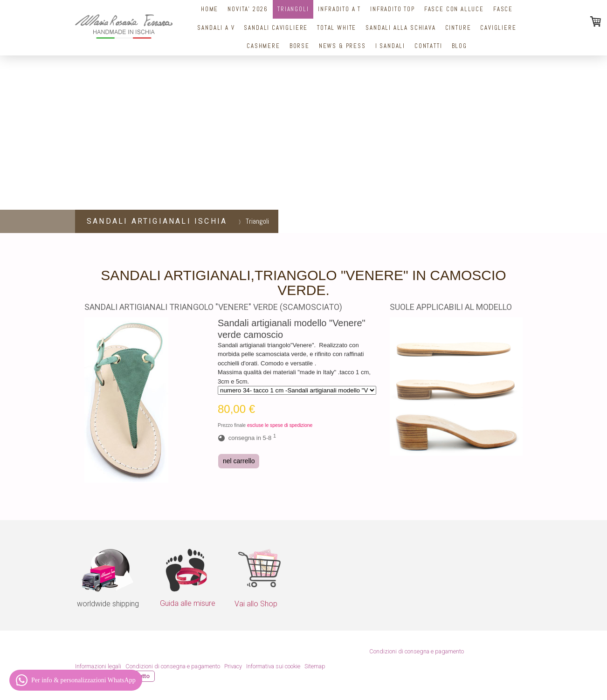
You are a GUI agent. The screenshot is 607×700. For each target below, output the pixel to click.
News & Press (342, 46)
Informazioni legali (98, 666)
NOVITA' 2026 (248, 9)
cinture (458, 28)
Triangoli (293, 9)
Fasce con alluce (454, 9)
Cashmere (263, 46)
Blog (459, 46)
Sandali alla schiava (400, 28)
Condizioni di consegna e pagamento (417, 651)
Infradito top (393, 9)
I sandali (390, 46)
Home (210, 9)
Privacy (233, 666)
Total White (337, 28)
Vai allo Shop (256, 604)
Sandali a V (216, 28)
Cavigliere (498, 28)
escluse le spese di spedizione (280, 425)
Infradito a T (339, 9)
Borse (300, 46)
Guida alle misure (188, 603)
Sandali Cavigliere (276, 28)
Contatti (428, 46)
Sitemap (315, 666)
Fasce (503, 9)
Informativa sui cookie (273, 666)
